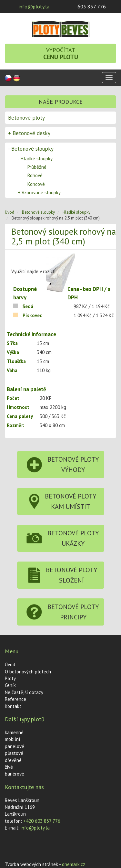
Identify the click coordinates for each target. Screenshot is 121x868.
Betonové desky (29, 133)
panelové (15, 746)
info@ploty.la (34, 6)
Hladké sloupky (35, 159)
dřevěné (13, 760)
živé (9, 767)
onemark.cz (74, 864)
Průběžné (37, 167)
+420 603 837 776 (42, 821)
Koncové (36, 184)
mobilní (12, 739)
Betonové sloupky (31, 149)
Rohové (35, 175)
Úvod (10, 212)
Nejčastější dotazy (24, 692)
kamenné (14, 732)
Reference (15, 699)
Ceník (10, 685)
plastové (14, 753)
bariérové (15, 774)
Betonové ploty (26, 118)
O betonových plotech (28, 672)
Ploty (10, 678)
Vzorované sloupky (39, 193)
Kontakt (13, 706)
